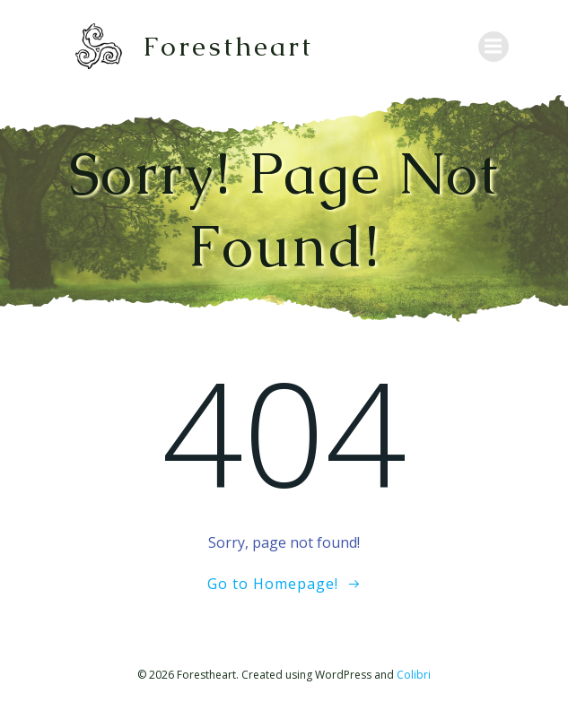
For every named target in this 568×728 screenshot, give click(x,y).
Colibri (414, 675)
